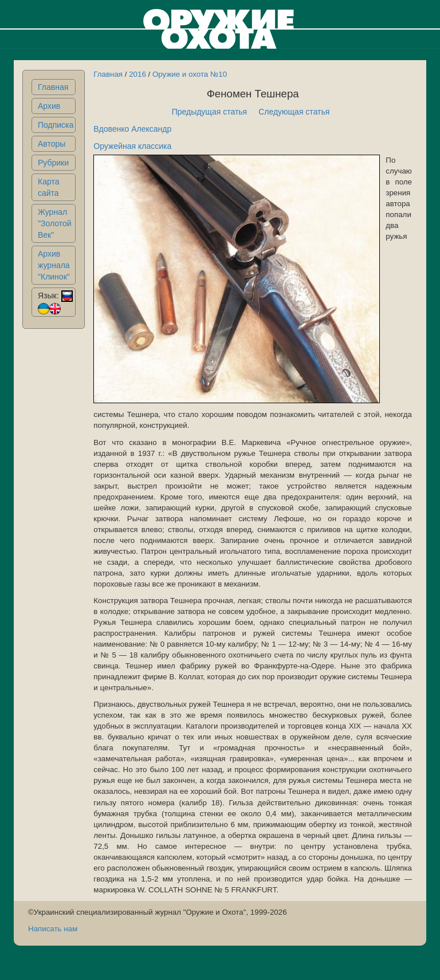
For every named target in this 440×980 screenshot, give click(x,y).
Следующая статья (294, 112)
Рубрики (53, 163)
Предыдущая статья (210, 112)
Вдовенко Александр (132, 129)
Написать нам (53, 929)
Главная (53, 87)
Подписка (56, 125)
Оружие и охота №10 (190, 74)
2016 (137, 74)
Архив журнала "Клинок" (54, 265)
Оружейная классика (132, 146)
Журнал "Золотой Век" (55, 223)
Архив (49, 106)
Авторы (52, 144)
